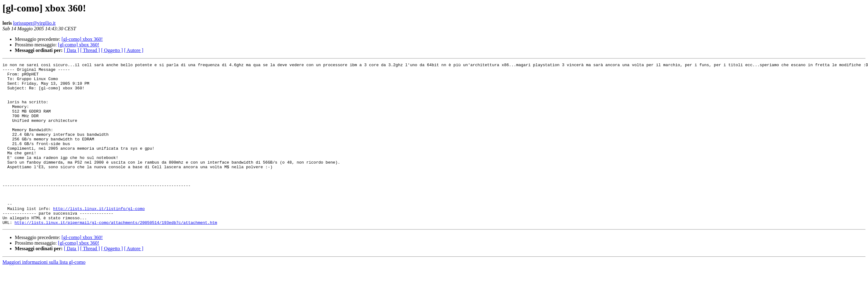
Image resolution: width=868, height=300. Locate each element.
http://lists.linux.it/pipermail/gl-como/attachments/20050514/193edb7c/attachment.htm (116, 255)
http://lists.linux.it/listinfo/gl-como (99, 238)
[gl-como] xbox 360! (82, 39)
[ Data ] (72, 50)
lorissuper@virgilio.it (34, 23)
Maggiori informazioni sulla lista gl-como (44, 295)
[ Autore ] (134, 50)
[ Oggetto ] (112, 50)
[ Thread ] (90, 50)
